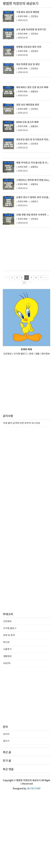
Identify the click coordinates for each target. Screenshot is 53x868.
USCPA (7, 738)
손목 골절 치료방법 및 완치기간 (31, 30)
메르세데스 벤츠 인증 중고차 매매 (32, 125)
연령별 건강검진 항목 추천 (29, 47)
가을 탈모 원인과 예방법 (28, 12)
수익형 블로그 (10, 703)
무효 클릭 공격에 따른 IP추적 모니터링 (22, 498)
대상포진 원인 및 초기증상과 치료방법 (34, 177)
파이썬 (6, 717)
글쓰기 (6, 816)
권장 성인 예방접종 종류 (28, 142)
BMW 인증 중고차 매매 (27, 160)
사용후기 (34, 277)
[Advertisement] (26, 99)
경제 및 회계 (9, 710)
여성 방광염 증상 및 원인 (28, 64)
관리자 (6, 809)
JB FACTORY (34, 864)
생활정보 (34, 129)
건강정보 (34, 16)
